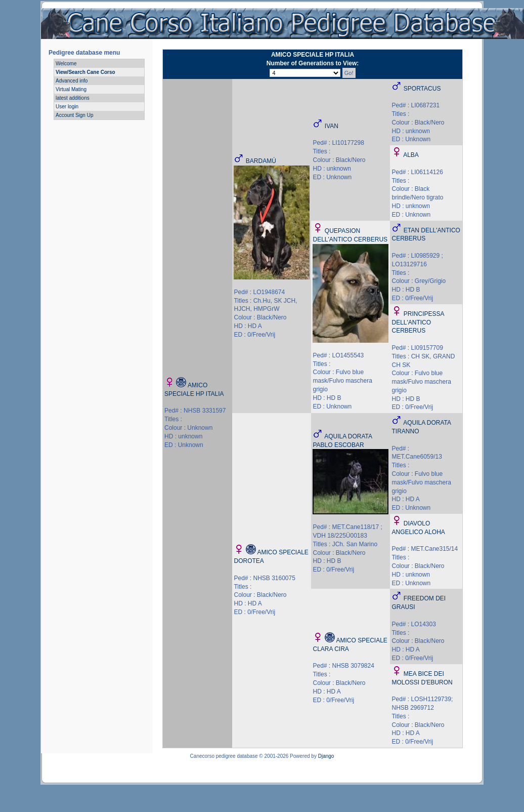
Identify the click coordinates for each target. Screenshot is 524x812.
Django (326, 756)
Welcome (66, 64)
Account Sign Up (75, 115)
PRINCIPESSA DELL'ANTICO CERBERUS (418, 322)
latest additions (73, 98)
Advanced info (72, 81)
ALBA (411, 155)
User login (67, 107)
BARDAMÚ (261, 161)
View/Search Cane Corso (85, 72)
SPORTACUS (422, 89)
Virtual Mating (71, 89)
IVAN (332, 126)
